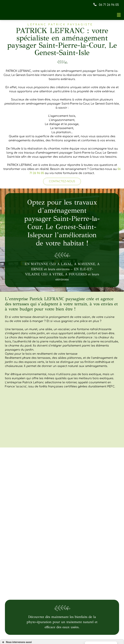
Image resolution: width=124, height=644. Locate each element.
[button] (106, 5)
